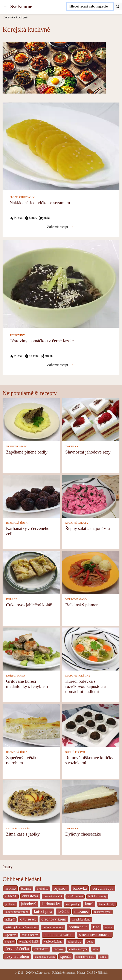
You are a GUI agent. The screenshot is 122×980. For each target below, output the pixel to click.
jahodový (28, 904)
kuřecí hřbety (107, 904)
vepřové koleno (53, 942)
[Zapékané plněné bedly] (31, 419)
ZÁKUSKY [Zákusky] (72, 446)
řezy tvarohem (17, 956)
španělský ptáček (45, 957)
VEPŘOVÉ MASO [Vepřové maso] (17, 446)
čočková (59, 949)
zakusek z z (75, 942)
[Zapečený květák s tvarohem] (31, 725)
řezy (96, 949)
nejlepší (10, 920)
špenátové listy (85, 957)
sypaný (10, 942)
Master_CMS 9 (86, 973)
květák (63, 911)
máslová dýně (102, 912)
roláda (109, 927)
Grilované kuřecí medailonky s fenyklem (27, 684)
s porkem (11, 935)
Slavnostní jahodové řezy (88, 452)
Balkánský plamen (82, 605)
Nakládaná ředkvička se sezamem (40, 203)
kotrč (89, 904)
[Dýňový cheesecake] (91, 801)
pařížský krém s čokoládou (21, 927)
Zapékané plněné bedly (27, 452)
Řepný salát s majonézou (88, 528)
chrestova (30, 896)
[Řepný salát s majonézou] (91, 496)
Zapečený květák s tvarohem (23, 760)
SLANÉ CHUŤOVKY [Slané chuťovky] (22, 197)
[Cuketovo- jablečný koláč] (31, 572)
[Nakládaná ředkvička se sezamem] (61, 146)
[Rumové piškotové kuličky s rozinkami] (91, 725)
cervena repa (103, 888)
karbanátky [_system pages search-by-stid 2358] (51, 904)
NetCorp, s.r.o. (41, 973)
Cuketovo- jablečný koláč (29, 605)
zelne (90, 942)
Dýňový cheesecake (83, 834)
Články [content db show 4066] (8, 867)
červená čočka (17, 949)
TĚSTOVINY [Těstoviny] (17, 335)
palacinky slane (81, 920)
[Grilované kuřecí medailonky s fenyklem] (31, 649)
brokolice (43, 889)
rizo (96, 927)
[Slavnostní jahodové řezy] (91, 419)
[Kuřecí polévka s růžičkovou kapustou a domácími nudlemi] (91, 649)
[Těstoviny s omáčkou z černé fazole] (61, 284)
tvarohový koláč (29, 942)
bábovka (80, 888)
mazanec (82, 911)
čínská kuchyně (78, 949)
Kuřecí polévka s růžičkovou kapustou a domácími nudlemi (85, 686)
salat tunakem (30, 935)
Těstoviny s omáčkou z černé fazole (42, 341)
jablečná (10, 904)
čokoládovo (41, 949)
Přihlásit (103, 973)
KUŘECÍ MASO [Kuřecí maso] (15, 676)
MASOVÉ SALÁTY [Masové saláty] (77, 523)
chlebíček (11, 896)
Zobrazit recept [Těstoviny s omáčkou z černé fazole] (60, 365)
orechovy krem (54, 919)
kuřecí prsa (43, 911)
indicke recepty (97, 896)
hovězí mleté (75, 896)
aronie (11, 888)
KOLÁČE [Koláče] (12, 599)
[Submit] (118, 6)
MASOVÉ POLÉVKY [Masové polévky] (78, 676)
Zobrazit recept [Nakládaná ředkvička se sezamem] (60, 227)
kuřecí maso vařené (17, 912)
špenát (66, 956)
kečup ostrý (72, 904)
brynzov (60, 888)
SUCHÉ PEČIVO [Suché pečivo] (75, 752)
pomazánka (78, 927)
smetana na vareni (59, 935)
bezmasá (26, 889)
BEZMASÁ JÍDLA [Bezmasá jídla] (17, 523)
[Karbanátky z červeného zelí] (31, 496)
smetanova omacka (95, 935)
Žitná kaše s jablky (23, 834)
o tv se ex (28, 919)
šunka (103, 957)
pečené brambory (53, 927)
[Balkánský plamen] (91, 572)
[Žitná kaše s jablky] (31, 801)
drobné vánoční (53, 896)
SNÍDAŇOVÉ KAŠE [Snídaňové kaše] (18, 828)
